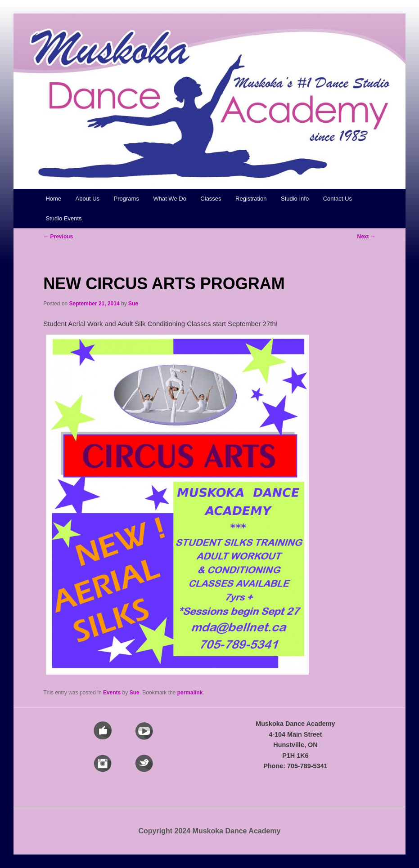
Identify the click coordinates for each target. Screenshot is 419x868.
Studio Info (295, 199)
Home (53, 199)
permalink (190, 693)
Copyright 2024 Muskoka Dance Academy (210, 831)
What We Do (169, 199)
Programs (126, 199)
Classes (211, 199)
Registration (251, 199)
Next (366, 237)
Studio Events (63, 218)
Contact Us (338, 199)
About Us (88, 199)
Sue (133, 304)
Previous (58, 237)
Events (112, 693)
